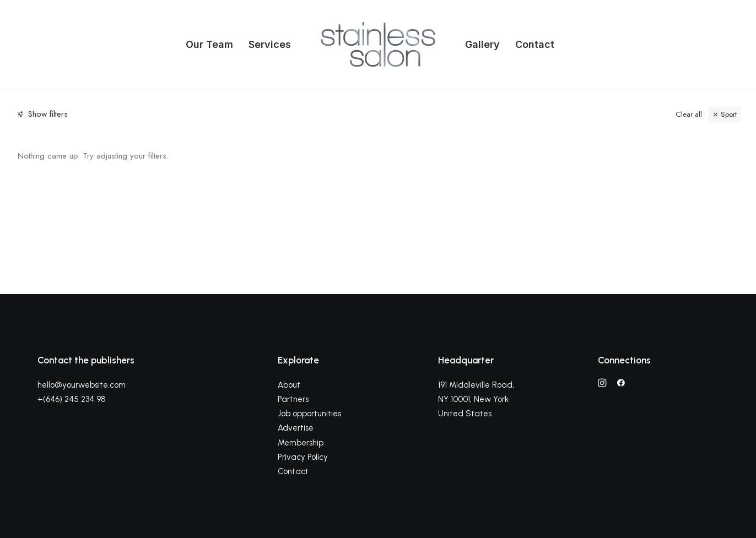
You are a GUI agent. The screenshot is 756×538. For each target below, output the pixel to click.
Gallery (482, 44)
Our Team (209, 44)
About (289, 385)
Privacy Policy (303, 457)
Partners (293, 399)
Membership (301, 443)
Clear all (689, 114)
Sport (729, 114)
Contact (535, 44)
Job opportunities (309, 414)
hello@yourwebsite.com (82, 385)
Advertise (296, 428)
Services (270, 44)
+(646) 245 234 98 (72, 399)
